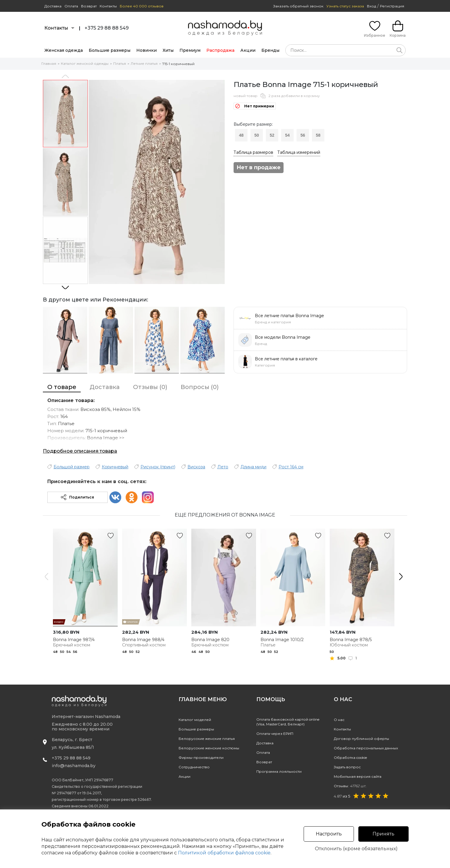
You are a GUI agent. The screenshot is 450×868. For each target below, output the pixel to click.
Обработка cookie (350, 758)
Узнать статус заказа (345, 6)
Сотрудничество (194, 767)
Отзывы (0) (150, 387)
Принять (383, 834)
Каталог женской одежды (85, 63)
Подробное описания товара (80, 451)
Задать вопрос (347, 767)
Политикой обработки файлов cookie (224, 853)
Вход (372, 6)
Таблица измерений (299, 152)
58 (318, 135)
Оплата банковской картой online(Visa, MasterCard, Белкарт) (288, 722)
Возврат (89, 6)
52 (272, 135)
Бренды (270, 50)
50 (257, 135)
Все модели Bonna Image (283, 337)
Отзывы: (350, 786)
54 (287, 135)
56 (303, 135)
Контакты (108, 6)
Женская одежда (64, 50)
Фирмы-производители (201, 758)
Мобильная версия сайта (358, 776)
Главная (49, 63)
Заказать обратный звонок (298, 6)
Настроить (329, 834)
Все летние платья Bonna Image (289, 316)
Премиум (190, 50)
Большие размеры (110, 50)
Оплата (71, 6)
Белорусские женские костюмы (209, 748)
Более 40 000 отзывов (142, 6)
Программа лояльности (279, 771)
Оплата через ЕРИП (275, 734)
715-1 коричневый (178, 64)
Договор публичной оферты (361, 739)
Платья (120, 63)
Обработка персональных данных (366, 748)
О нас (339, 720)
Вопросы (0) (200, 387)
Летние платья (144, 63)
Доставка (53, 6)
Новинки (147, 50)
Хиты (168, 50)
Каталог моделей (195, 720)
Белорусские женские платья (207, 739)
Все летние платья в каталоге (286, 359)
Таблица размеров (253, 152)
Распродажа (220, 50)
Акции (248, 50)
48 (241, 135)
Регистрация (392, 6)
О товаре (62, 387)
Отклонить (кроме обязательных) (356, 849)
